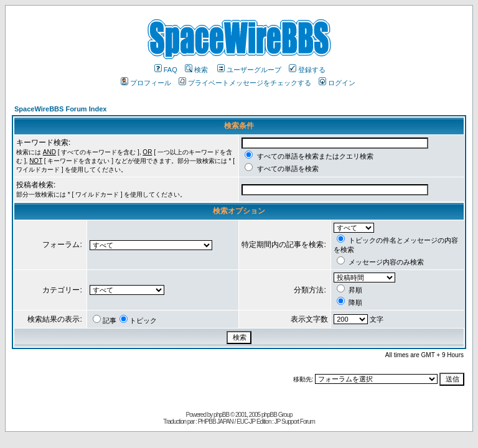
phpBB (221, 415)
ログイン (337, 83)
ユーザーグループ (249, 70)
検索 (196, 70)
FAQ (166, 70)
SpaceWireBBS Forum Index (60, 109)
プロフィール (146, 83)
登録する (307, 70)
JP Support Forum (295, 422)
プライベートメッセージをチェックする (245, 83)
